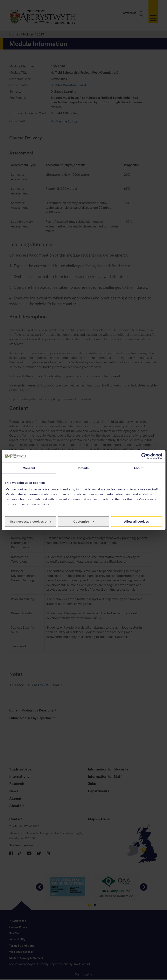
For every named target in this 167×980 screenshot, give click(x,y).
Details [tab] (84, 468)
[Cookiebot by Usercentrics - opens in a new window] (144, 456)
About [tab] (138, 468)
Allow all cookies (137, 521)
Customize (84, 521)
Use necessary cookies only (30, 521)
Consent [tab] (29, 468)
